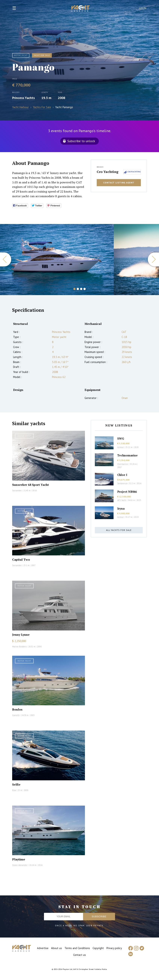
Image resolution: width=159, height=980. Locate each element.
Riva (14, 790)
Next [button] (153, 259)
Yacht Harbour (81, 9)
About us (56, 948)
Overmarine (123, 464)
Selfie (16, 784)
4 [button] (85, 289)
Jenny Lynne (21, 635)
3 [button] (81, 289)
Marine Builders (19, 647)
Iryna (121, 508)
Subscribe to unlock (81, 141)
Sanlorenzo (122, 483)
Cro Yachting (108, 172)
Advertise (43, 948)
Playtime (19, 859)
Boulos (17, 709)
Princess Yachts (23, 98)
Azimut (120, 447)
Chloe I (122, 475)
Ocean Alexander (20, 865)
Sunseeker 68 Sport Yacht (30, 485)
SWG (121, 438)
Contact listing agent (119, 183)
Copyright (98, 948)
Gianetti (16, 715)
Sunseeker (17, 490)
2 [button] (78, 289)
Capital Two (21, 560)
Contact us (79, 955)
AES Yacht (122, 500)
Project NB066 (127, 492)
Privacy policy (114, 948)
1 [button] (74, 289)
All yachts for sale (119, 530)
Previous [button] (6, 259)
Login (143, 8)
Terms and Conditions (77, 948)
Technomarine (127, 455)
